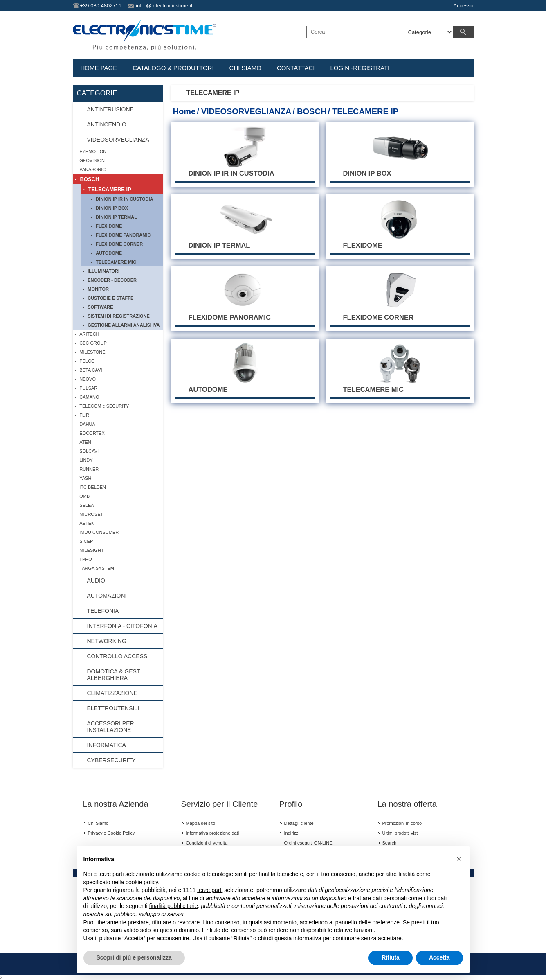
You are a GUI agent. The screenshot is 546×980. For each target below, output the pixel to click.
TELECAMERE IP (109, 189)
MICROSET (91, 514)
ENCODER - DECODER (112, 280)
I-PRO (86, 559)
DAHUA (87, 424)
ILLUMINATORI (103, 271)
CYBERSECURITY (111, 760)
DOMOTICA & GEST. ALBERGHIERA (114, 675)
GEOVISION (92, 160)
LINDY (86, 460)
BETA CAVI (91, 370)
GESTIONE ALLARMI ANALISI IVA (124, 325)
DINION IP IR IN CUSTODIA (124, 199)
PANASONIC (92, 169)
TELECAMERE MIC (116, 262)
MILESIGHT (91, 550)
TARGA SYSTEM (97, 568)
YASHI (86, 478)
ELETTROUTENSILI (113, 708)
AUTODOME (109, 253)
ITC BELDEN (93, 487)
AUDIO (96, 580)
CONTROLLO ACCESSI (118, 656)
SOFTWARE (100, 307)
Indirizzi (292, 833)
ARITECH (89, 334)
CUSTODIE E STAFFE (110, 298)
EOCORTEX (92, 433)
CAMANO (89, 397)
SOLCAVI (89, 451)
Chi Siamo (98, 823)
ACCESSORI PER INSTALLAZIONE (111, 727)
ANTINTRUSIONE (110, 109)
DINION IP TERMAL (116, 217)
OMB (84, 496)
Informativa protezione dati (213, 833)
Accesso (463, 6)
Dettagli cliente (299, 823)
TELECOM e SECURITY (104, 406)
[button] (459, 859)
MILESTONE (92, 352)
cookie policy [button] (142, 882)
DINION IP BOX (112, 208)
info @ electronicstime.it (164, 6)
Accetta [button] (439, 957)
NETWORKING (107, 641)
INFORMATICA (107, 745)
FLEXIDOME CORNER (119, 244)
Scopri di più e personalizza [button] (134, 957)
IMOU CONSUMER (99, 532)
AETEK (87, 523)
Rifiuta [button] (391, 957)
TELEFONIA (103, 611)
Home (184, 111)
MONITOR (98, 289)
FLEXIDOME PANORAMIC (123, 235)
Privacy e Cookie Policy (111, 833)
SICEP (86, 541)
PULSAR (88, 388)
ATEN (85, 442)
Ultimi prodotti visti (401, 833)
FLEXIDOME (109, 226)
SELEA (87, 505)
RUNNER (89, 469)
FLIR (84, 415)
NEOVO (88, 379)
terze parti (210, 890)
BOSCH (312, 111)
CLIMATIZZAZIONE (112, 693)
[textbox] (355, 32)
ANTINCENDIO (107, 124)
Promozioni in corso (402, 823)
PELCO (87, 361)
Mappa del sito (201, 823)
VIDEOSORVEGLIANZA (246, 111)
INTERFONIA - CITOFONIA (122, 626)
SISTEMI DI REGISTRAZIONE (119, 316)
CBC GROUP (93, 343)
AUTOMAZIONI (107, 596)
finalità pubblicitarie (174, 906)
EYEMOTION (93, 151)
